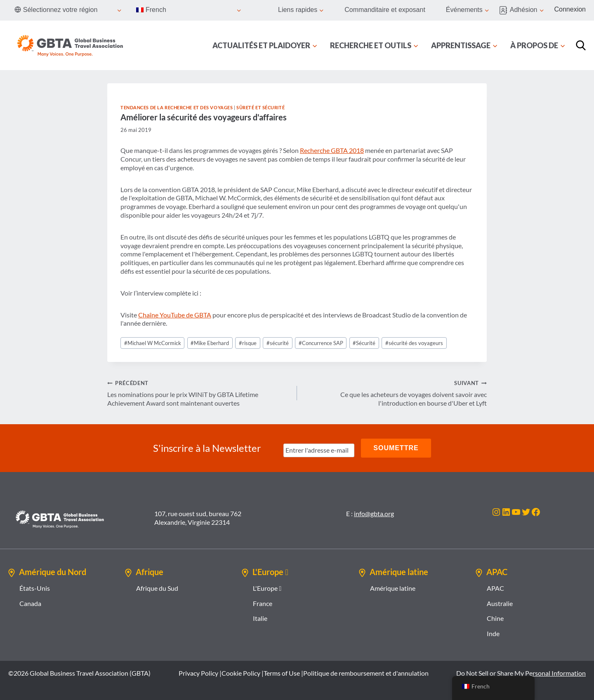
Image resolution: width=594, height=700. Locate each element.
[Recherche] (581, 45)
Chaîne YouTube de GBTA (175, 315)
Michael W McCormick (153, 343)
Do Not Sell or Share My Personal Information (521, 673)
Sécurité (364, 343)
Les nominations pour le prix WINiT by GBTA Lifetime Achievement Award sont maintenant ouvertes (199, 393)
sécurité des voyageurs (414, 343)
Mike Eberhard (210, 343)
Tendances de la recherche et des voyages (177, 107)
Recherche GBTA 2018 (332, 150)
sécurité (278, 343)
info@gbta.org (374, 513)
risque (248, 343)
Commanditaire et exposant (385, 10)
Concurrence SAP (321, 343)
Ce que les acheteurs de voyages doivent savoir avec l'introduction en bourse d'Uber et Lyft (395, 393)
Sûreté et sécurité (260, 107)
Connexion (570, 9)
